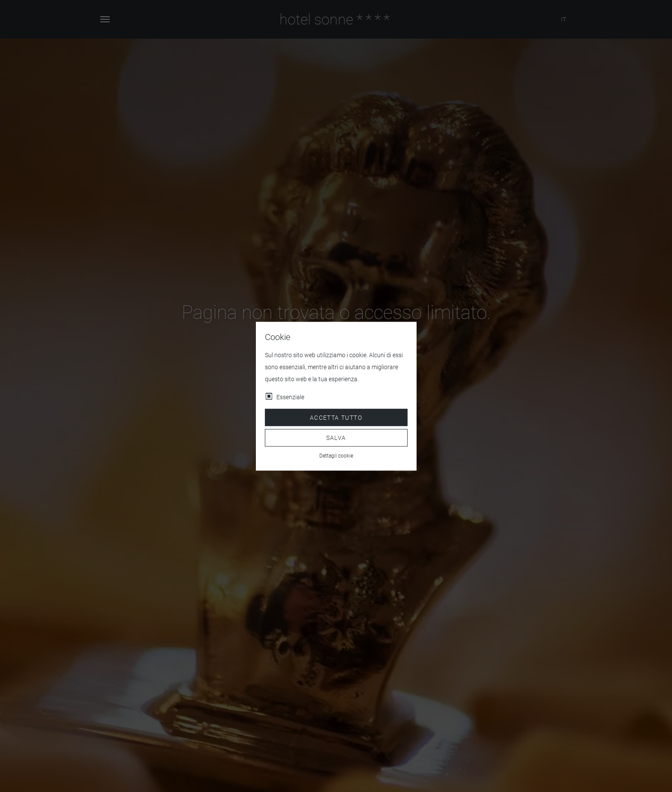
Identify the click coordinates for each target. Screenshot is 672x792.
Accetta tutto (336, 417)
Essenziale (290, 397)
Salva (336, 438)
